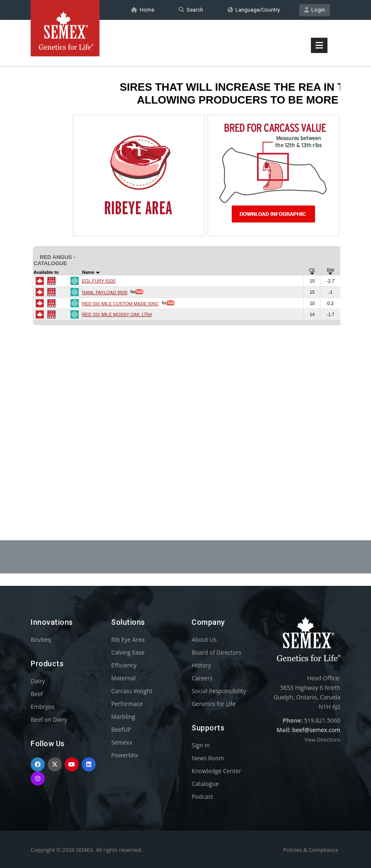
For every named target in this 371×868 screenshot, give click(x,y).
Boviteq (41, 640)
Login (315, 10)
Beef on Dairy (49, 719)
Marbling (123, 717)
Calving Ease (128, 652)
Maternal (123, 678)
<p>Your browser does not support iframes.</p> (185, 281)
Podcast (202, 797)
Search (191, 10)
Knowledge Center (216, 771)
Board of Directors (216, 652)
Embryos (42, 707)
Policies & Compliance (311, 850)
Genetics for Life (213, 704)
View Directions (323, 740)
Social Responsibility (219, 691)
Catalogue (205, 784)
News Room (208, 758)
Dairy (38, 681)
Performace (127, 704)
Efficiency (124, 665)
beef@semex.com (316, 730)
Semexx (122, 742)
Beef (37, 694)
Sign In (201, 745)
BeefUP (121, 729)
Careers (202, 678)
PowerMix (125, 755)
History (201, 665)
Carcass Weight (132, 691)
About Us (204, 640)
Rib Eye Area (128, 640)
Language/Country (254, 10)
